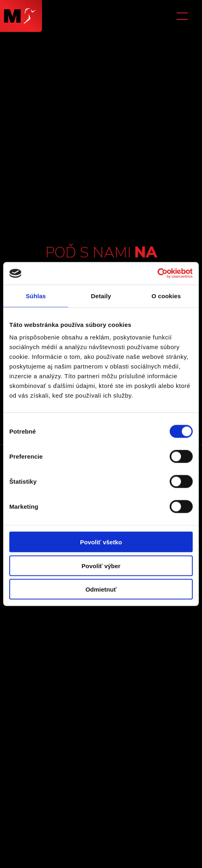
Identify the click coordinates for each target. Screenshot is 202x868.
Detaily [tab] (101, 296)
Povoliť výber (101, 566)
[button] (184, 16)
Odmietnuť (101, 589)
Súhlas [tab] (36, 296)
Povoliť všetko (101, 542)
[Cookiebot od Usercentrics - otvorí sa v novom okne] (157, 274)
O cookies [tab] (166, 296)
